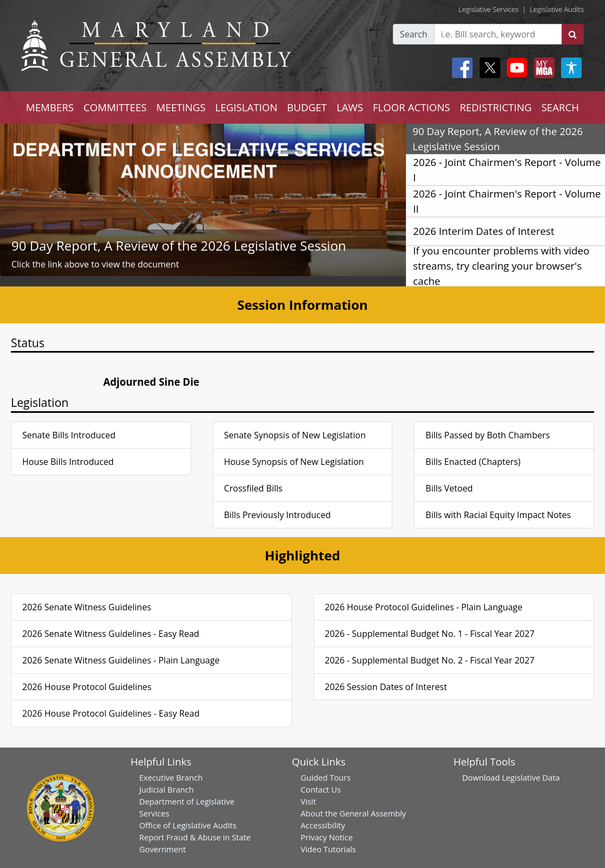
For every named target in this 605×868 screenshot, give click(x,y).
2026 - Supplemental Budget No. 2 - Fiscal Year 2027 (430, 660)
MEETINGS (181, 107)
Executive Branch (171, 777)
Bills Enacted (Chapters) (473, 462)
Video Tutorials (328, 849)
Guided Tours (326, 777)
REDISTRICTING (496, 107)
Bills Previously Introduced (278, 515)
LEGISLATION (247, 107)
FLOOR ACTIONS (412, 107)
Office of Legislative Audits (187, 825)
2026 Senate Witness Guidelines (87, 607)
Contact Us (321, 789)
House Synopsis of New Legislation (294, 462)
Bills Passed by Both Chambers (488, 435)
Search (414, 34)
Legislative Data (531, 777)
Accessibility (323, 825)
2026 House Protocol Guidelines (87, 687)
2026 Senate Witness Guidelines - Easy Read (111, 634)
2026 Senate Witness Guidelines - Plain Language (121, 660)
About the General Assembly (353, 813)
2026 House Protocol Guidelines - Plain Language (424, 607)
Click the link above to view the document (95, 264)
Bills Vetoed (449, 488)
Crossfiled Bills (253, 488)
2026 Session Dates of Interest (386, 687)
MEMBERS (50, 107)
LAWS (350, 107)
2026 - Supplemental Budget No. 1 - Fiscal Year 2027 (430, 634)
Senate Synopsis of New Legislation (295, 435)
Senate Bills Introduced (69, 435)
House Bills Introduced (68, 462)
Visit (308, 801)
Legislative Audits (557, 9)
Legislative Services (489, 9)
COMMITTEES (115, 107)
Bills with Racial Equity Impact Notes (498, 515)
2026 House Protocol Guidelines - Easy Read (111, 713)
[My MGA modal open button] (542, 68)
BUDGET (307, 107)
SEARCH (560, 107)
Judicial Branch (166, 789)
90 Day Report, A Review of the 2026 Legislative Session (179, 245)
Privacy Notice (327, 837)
